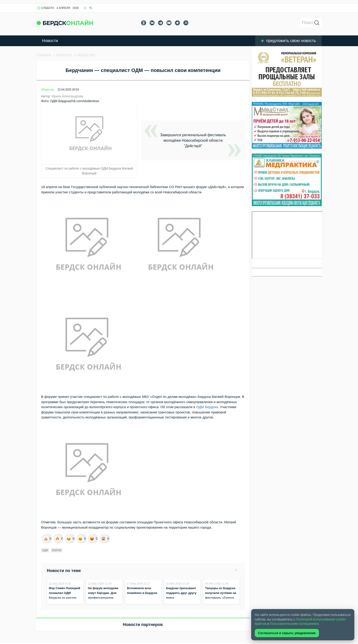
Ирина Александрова (67, 96)
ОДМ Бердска (207, 407)
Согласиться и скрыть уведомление (287, 633)
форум (57, 550)
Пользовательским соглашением (294, 624)
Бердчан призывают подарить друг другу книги (181, 593)
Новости (50, 41)
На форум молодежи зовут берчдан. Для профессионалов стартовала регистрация (103, 598)
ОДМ (45, 550)
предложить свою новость (288, 41)
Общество (48, 90)
